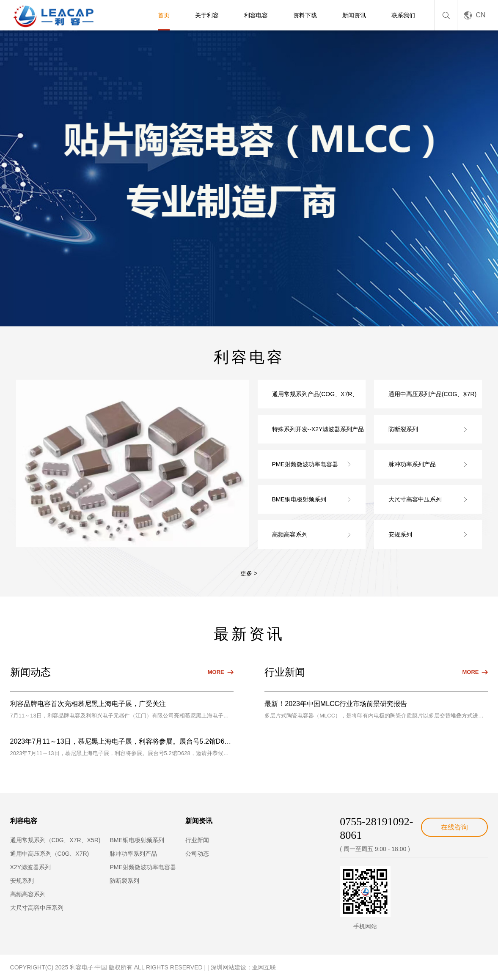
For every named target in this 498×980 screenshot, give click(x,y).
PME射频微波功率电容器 (305, 464)
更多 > (249, 573)
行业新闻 (197, 840)
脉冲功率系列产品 (412, 464)
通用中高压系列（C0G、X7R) (50, 854)
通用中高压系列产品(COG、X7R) (432, 394)
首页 (164, 15)
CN (480, 15)
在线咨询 (454, 827)
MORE (216, 672)
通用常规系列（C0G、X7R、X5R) (55, 840)
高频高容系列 (290, 534)
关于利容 (207, 15)
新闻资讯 (354, 15)
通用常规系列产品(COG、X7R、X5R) (315, 400)
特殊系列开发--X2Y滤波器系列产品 (318, 429)
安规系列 (400, 534)
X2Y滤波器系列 (30, 867)
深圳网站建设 (228, 967)
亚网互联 (264, 967)
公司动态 (197, 854)
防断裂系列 (403, 429)
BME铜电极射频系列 (299, 499)
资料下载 (305, 15)
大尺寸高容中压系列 (415, 499)
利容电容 (256, 15)
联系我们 (403, 15)
